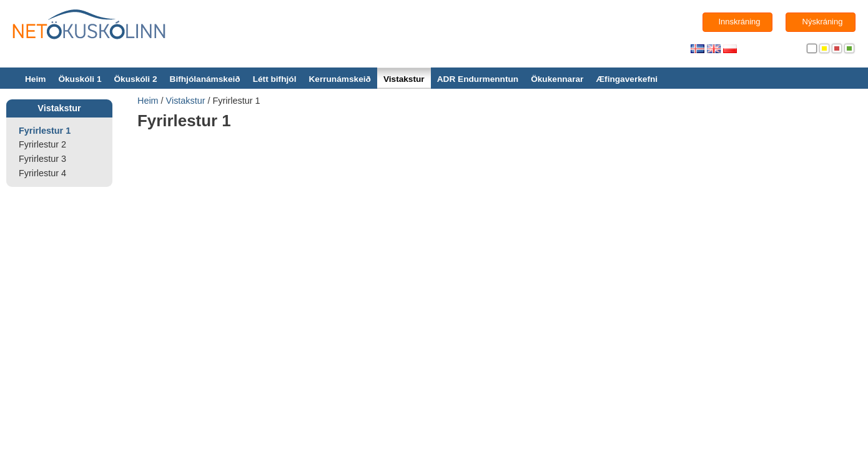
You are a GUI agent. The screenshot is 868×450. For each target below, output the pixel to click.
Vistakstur (404, 79)
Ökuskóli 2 (135, 79)
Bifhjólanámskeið (205, 79)
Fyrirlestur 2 (42, 144)
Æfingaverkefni (627, 79)
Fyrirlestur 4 (42, 173)
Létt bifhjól (275, 79)
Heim (35, 79)
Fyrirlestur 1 (45, 131)
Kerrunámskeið (339, 79)
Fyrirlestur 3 (42, 159)
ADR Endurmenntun (478, 79)
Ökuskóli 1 (80, 79)
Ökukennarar (557, 79)
